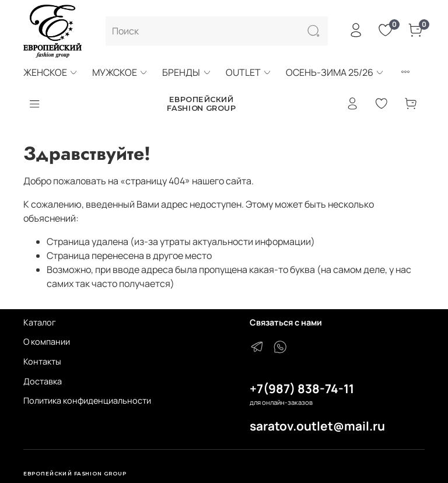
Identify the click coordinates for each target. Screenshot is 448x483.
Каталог (40, 322)
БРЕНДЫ (187, 72)
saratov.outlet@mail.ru (317, 426)
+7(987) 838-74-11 (302, 388)
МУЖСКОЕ (120, 72)
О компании (47, 342)
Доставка (43, 381)
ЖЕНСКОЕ (51, 72)
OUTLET (249, 72)
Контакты (42, 361)
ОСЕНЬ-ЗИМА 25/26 (335, 72)
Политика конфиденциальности (87, 400)
